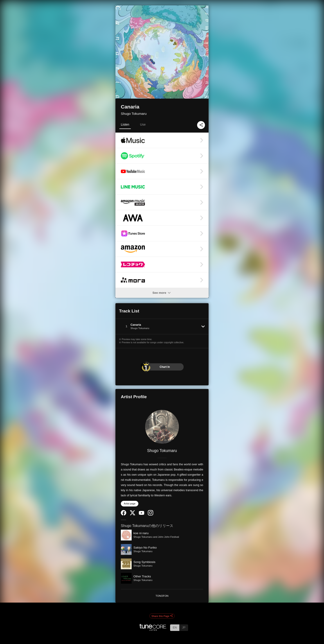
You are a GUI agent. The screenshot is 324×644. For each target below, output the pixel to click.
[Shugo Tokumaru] (162, 427)
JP (184, 627)
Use (143, 124)
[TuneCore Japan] (153, 629)
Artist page (130, 504)
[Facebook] (124, 514)
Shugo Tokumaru (134, 114)
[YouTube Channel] (142, 514)
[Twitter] (133, 514)
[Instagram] (151, 514)
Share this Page (162, 616)
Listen (125, 124)
